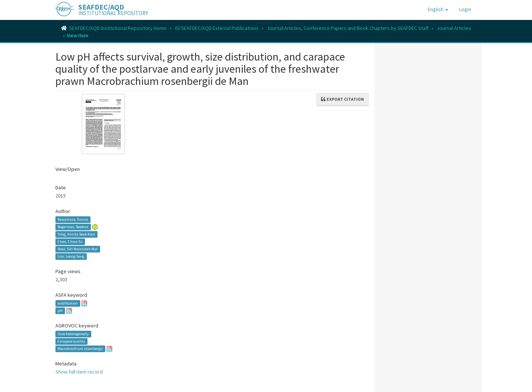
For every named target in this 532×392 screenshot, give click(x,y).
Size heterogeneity (73, 334)
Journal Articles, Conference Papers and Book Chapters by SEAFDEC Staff (348, 28)
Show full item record (79, 372)
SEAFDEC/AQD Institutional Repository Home (118, 28)
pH (60, 311)
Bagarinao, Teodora (73, 227)
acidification (68, 303)
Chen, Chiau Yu (70, 242)
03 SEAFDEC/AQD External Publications (217, 28)
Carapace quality (71, 341)
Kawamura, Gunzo (73, 219)
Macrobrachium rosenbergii (80, 349)
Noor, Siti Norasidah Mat (78, 249)
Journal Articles (454, 28)
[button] (438, 9)
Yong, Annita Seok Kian (76, 234)
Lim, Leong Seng (71, 256)
